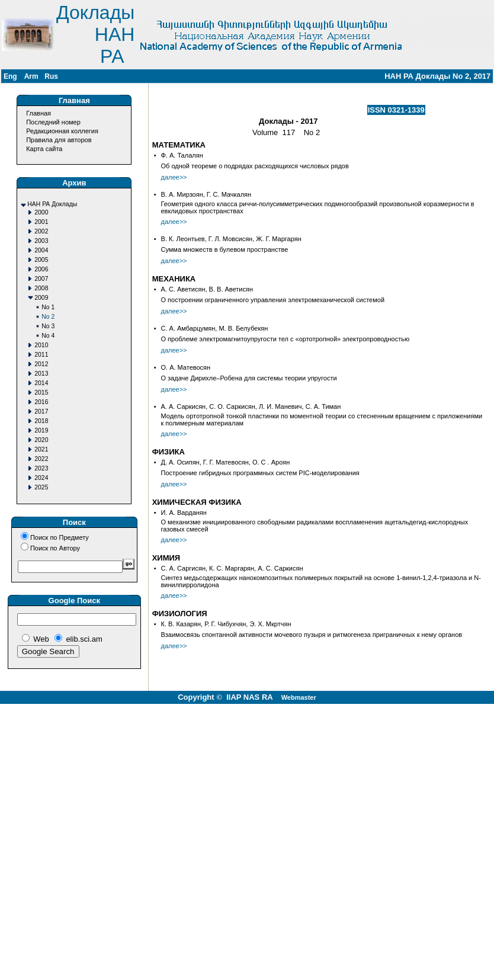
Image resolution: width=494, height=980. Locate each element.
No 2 (48, 317)
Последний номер (53, 122)
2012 (41, 364)
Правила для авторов (59, 140)
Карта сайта (44, 149)
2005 (41, 260)
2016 (41, 402)
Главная (39, 113)
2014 (41, 383)
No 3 (48, 326)
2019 (41, 430)
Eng (10, 76)
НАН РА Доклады (52, 204)
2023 (41, 468)
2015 (41, 393)
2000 (41, 212)
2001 (41, 222)
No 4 (48, 336)
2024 (41, 478)
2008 (41, 288)
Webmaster (299, 697)
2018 (41, 421)
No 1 (48, 307)
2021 (41, 449)
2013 (41, 374)
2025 (41, 487)
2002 (41, 231)
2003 (41, 241)
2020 (41, 440)
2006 (41, 269)
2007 (41, 279)
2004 (41, 250)
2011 (41, 355)
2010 (41, 345)
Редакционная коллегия (62, 131)
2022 (41, 459)
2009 (41, 298)
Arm (31, 76)
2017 (41, 411)
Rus (51, 76)
